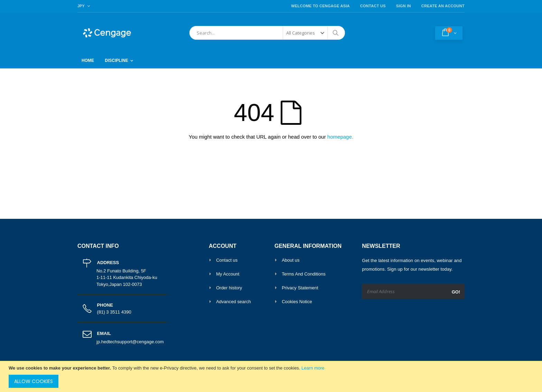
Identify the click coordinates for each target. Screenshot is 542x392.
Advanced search (233, 302)
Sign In (404, 6)
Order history (229, 288)
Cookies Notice (297, 302)
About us (291, 260)
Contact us (227, 260)
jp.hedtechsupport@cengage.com (130, 342)
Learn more (313, 368)
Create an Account (443, 6)
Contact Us (373, 6)
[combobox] (267, 33)
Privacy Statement (300, 288)
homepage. (340, 137)
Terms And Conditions (303, 274)
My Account (228, 274)
